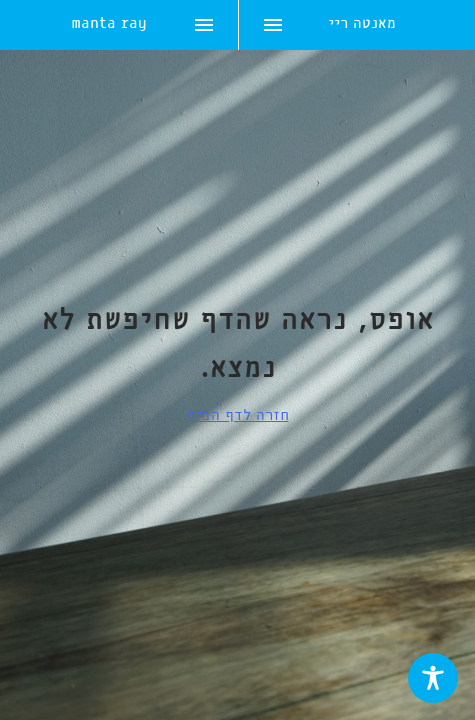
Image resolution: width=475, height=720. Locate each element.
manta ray (109, 25)
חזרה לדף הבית (238, 416)
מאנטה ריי (362, 25)
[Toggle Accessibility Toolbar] (433, 678)
